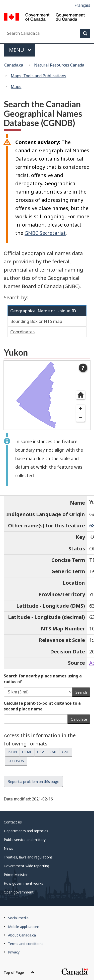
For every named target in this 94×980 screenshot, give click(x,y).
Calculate (79, 719)
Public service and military (25, 840)
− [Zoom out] (80, 417)
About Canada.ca (22, 935)
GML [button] (66, 752)
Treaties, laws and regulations (28, 857)
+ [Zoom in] (80, 409)
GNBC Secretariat (45, 233)
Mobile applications (24, 927)
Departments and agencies (26, 831)
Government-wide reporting (26, 866)
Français (82, 5)
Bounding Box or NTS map (36, 321)
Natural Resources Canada (59, 65)
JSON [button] (12, 752)
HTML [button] (27, 752)
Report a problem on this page (33, 781)
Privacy (14, 952)
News (8, 848)
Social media (18, 918)
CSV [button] (41, 752)
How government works (23, 883)
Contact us (13, 822)
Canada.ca (14, 65)
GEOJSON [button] (16, 761)
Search (81, 692)
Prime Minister (16, 875)
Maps (16, 87)
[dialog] (47, 395)
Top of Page (19, 972)
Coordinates (22, 332)
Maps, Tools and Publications (38, 76)
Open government (19, 892)
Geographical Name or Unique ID (43, 311)
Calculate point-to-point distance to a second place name (42, 706)
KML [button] (53, 752)
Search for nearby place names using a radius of (43, 679)
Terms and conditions (26, 944)
